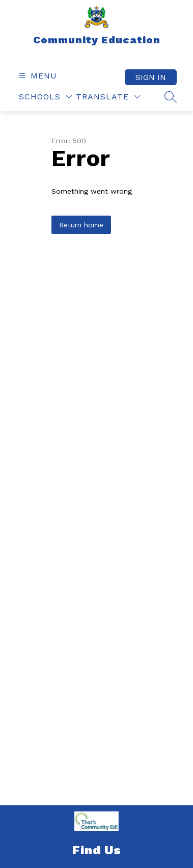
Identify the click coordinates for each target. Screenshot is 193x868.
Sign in (151, 77)
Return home (81, 225)
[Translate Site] (108, 97)
